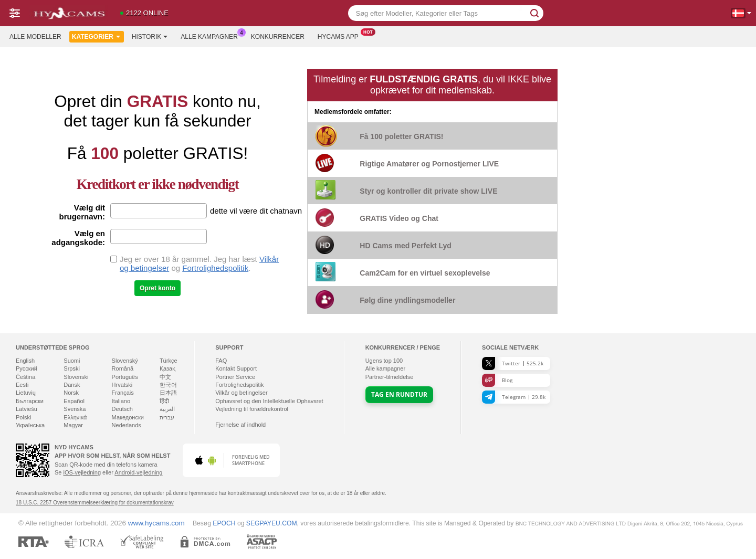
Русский (27, 368)
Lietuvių (26, 393)
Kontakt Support (236, 368)
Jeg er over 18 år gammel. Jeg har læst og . (199, 263)
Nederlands (127, 425)
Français (123, 393)
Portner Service (235, 377)
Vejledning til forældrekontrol (252, 409)
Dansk (72, 385)
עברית (167, 417)
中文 (165, 377)
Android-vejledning (138, 472)
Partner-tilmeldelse (390, 377)
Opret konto (157, 288)
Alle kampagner (212, 36)
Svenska (75, 409)
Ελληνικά (75, 417)
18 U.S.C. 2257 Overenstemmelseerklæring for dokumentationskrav (95, 503)
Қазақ (167, 368)
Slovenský (125, 361)
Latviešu (27, 409)
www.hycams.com (156, 523)
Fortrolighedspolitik (215, 268)
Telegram (514, 397)
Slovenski (76, 377)
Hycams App (341, 36)
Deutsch (122, 409)
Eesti (22, 385)
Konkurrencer (278, 37)
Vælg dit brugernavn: (82, 212)
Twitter (513, 363)
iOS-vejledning (82, 472)
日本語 (168, 393)
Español (74, 401)
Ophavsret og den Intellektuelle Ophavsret (269, 401)
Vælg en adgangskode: (78, 238)
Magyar (73, 425)
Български (30, 401)
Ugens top (384, 361)
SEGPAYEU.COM (272, 523)
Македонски (128, 417)
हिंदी (164, 401)
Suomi (72, 361)
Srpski (72, 368)
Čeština (25, 377)
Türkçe (169, 361)
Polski (23, 417)
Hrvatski (122, 385)
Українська (30, 425)
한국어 (168, 385)
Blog (497, 380)
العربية (167, 409)
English (25, 361)
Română (123, 368)
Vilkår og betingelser (241, 393)
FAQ (221, 361)
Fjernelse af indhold (240, 425)
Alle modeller (35, 37)
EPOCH (224, 523)
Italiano (121, 401)
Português (125, 377)
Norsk (71, 393)
